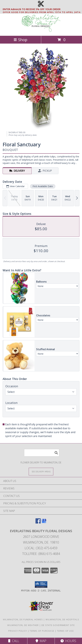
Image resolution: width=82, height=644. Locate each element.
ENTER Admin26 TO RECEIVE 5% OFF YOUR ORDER (42, 9)
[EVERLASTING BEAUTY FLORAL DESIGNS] (41, 31)
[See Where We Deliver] (41, 471)
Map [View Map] (41, 641)
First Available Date (43, 186)
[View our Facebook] (38, 522)
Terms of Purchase (42, 631)
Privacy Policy (18, 631)
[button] (41, 584)
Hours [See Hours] (68, 641)
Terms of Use (65, 631)
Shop (20, 40)
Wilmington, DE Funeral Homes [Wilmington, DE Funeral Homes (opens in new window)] (23, 619)
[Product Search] (42, 453)
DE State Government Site (58, 625)
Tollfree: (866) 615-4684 (41, 554)
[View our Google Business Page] (44, 522)
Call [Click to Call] (14, 641)
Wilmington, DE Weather (23, 625)
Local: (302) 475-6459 (41, 548)
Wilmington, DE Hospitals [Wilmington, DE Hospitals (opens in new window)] (62, 619)
